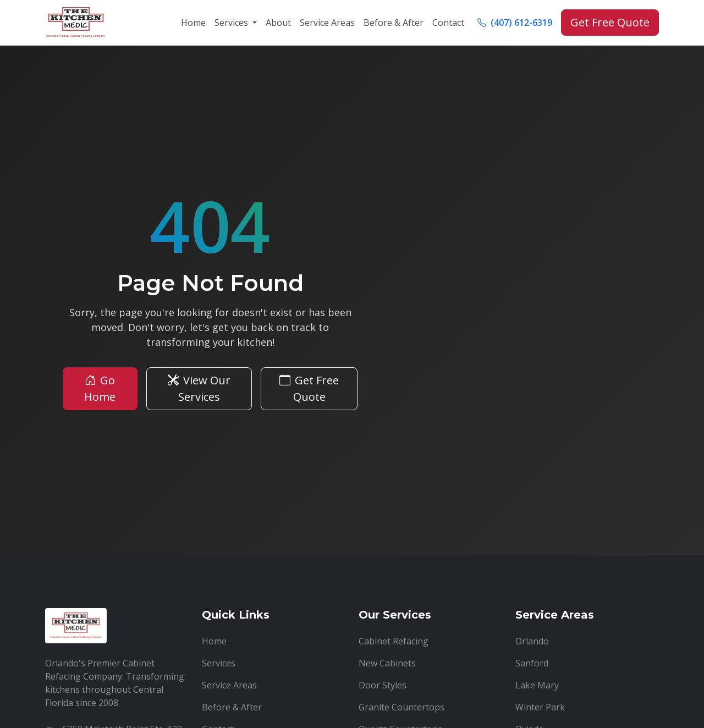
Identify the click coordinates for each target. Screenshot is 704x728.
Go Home (100, 388)
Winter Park (540, 707)
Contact (448, 23)
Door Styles (383, 685)
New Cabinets (387, 663)
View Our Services (199, 388)
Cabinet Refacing (394, 641)
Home (193, 23)
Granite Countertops (402, 707)
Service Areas (327, 23)
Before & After (394, 23)
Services (219, 663)
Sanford (532, 663)
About (278, 23)
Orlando (532, 641)
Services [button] (232, 23)
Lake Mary (537, 685)
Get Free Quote (610, 22)
